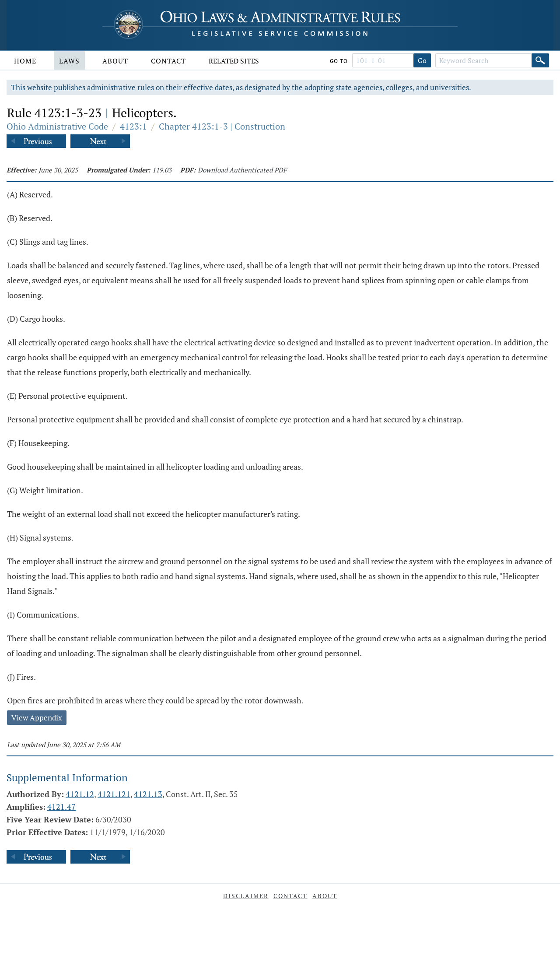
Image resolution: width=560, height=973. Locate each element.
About (115, 61)
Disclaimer (246, 896)
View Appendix (37, 718)
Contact (168, 61)
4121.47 (61, 807)
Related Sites (234, 61)
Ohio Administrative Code (57, 126)
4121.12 (80, 794)
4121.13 (148, 794)
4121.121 (114, 794)
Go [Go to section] (422, 60)
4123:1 (133, 126)
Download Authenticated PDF (242, 170)
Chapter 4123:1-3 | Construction (222, 126)
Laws (69, 61)
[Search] (540, 60)
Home (25, 61)
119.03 (162, 170)
